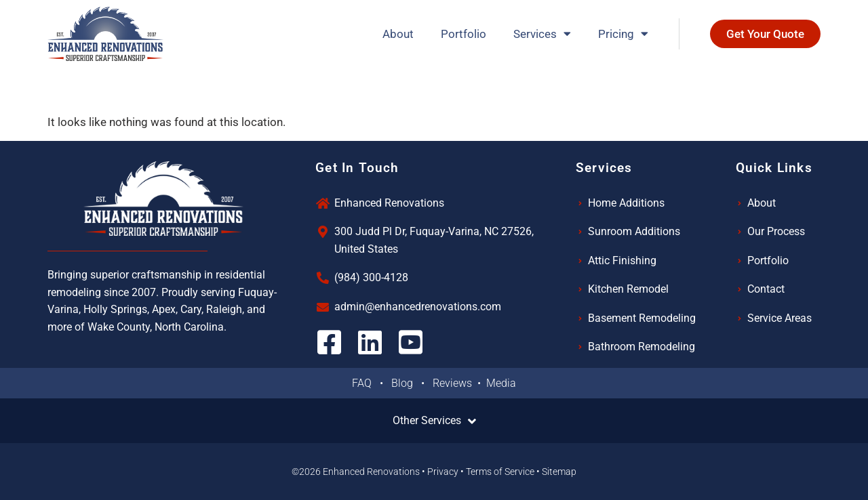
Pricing (623, 34)
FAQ (366, 383)
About (398, 34)
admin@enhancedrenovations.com (418, 307)
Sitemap (559, 472)
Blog (406, 383)
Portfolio (463, 34)
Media (501, 383)
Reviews (454, 383)
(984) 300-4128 (371, 277)
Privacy (443, 472)
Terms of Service (500, 472)
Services (542, 34)
